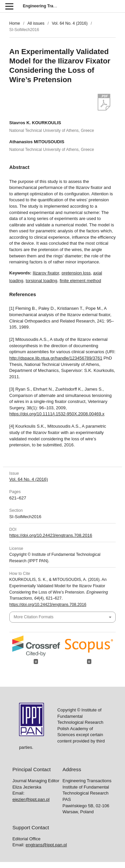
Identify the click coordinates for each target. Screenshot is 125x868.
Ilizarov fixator (46, 273)
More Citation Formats (33, 617)
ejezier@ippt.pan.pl (31, 799)
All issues (36, 23)
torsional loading (41, 281)
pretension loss (76, 273)
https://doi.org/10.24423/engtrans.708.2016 (51, 535)
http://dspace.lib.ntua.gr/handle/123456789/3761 (56, 358)
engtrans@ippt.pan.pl (46, 845)
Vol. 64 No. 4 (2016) (69, 23)
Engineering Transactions (48, 6)
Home (15, 23)
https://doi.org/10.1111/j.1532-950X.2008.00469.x (57, 414)
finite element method (80, 281)
